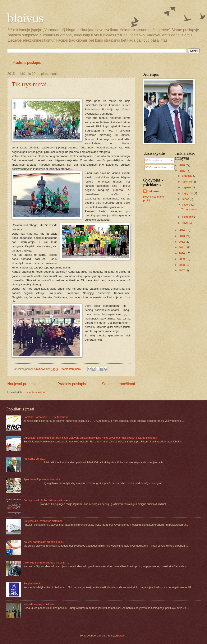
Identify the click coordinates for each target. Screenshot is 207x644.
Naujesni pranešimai (24, 384)
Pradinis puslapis (27, 62)
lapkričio (187, 182)
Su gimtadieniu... (33, 583)
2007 (182, 270)
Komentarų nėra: (72, 369)
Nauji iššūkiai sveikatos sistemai (43, 521)
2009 (182, 259)
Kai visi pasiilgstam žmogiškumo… (44, 542)
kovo (185, 223)
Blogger (121, 636)
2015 (182, 171)
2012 (182, 242)
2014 (182, 230)
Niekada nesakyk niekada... (40, 604)
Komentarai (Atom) (35, 392)
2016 (182, 165)
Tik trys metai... (32, 84)
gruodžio (187, 176)
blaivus (25, 18)
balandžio (188, 217)
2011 (182, 247)
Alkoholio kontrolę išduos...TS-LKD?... (46, 563)
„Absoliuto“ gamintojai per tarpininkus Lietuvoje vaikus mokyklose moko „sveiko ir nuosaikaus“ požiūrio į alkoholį (90, 438)
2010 (182, 253)
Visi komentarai (156, 167)
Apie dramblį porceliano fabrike (42, 479)
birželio (187, 205)
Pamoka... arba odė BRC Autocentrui (45, 417)
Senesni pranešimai (118, 384)
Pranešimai (154, 160)
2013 (182, 236)
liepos (186, 199)
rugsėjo (187, 187)
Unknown (153, 191)
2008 (182, 265)
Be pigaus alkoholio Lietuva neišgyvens (47, 500)
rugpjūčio (188, 193)
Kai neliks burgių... (34, 459)
